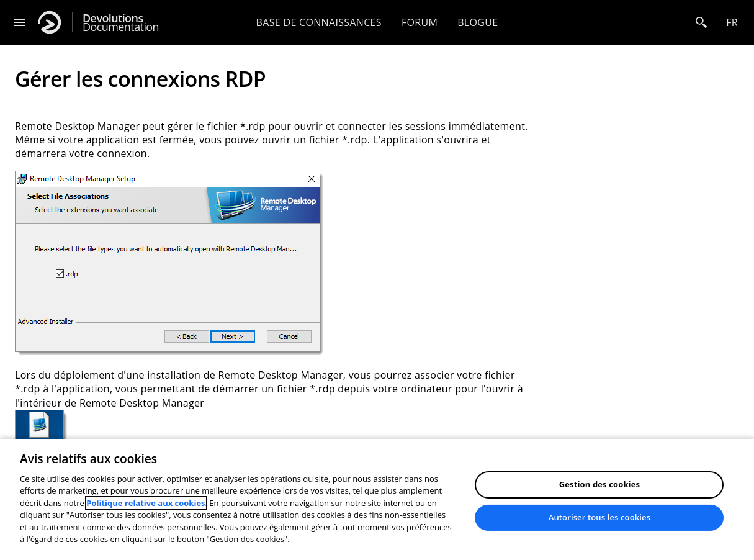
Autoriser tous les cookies (599, 517)
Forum (420, 22)
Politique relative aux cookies (146, 503)
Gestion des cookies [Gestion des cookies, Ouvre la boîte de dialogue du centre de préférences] (599, 484)
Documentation (121, 23)
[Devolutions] (50, 22)
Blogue (478, 22)
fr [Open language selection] (732, 22)
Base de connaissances (319, 22)
